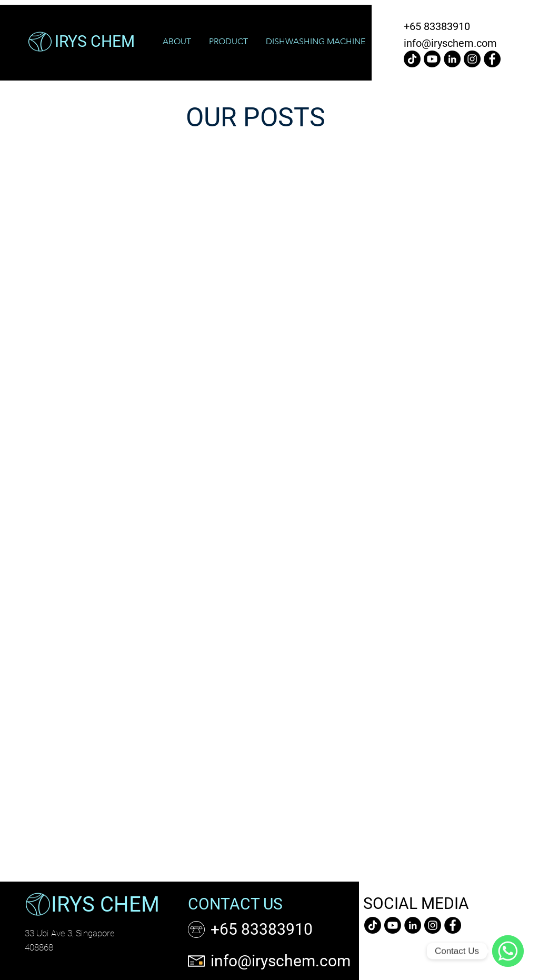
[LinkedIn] (452, 59)
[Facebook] (492, 59)
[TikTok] (412, 59)
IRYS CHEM (105, 904)
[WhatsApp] (508, 951)
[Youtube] (432, 59)
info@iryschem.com (450, 43)
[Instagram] (472, 59)
